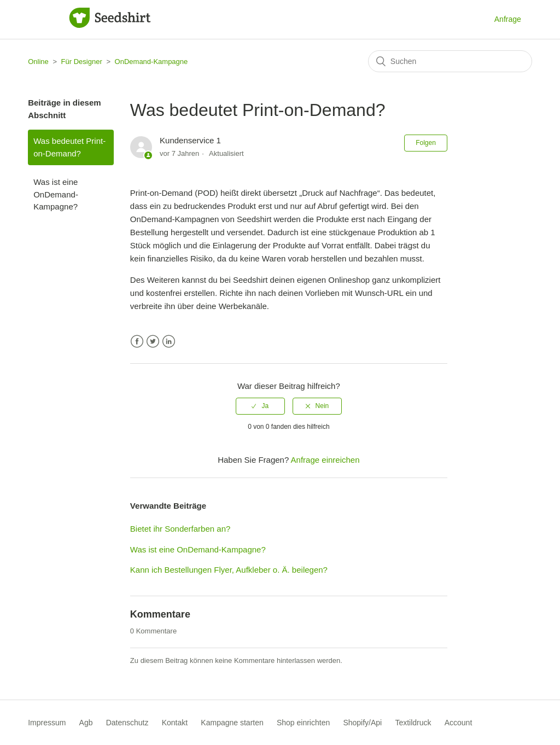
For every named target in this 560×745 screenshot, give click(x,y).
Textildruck (413, 723)
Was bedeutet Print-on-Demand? (69, 147)
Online (38, 62)
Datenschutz (127, 723)
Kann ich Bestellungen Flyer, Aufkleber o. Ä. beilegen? (229, 570)
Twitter (153, 342)
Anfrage (508, 19)
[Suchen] (450, 61)
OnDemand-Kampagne (151, 62)
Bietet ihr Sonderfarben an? (180, 529)
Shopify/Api (362, 723)
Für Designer (82, 62)
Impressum (47, 723)
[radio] (260, 406)
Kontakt (175, 723)
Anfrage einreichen (325, 460)
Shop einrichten (303, 723)
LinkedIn (169, 342)
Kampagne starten (232, 723)
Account (459, 723)
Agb (86, 723)
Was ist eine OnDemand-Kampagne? (56, 194)
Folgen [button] (426, 143)
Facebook (137, 342)
